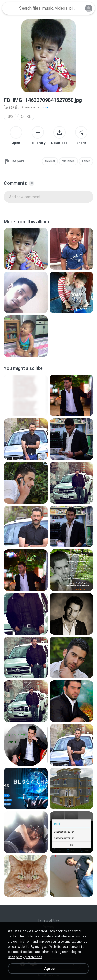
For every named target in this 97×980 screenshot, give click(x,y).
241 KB (26, 117)
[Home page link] (10, 8)
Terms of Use (48, 920)
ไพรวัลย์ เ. (12, 107)
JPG (10, 117)
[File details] (26, 249)
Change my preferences (25, 957)
